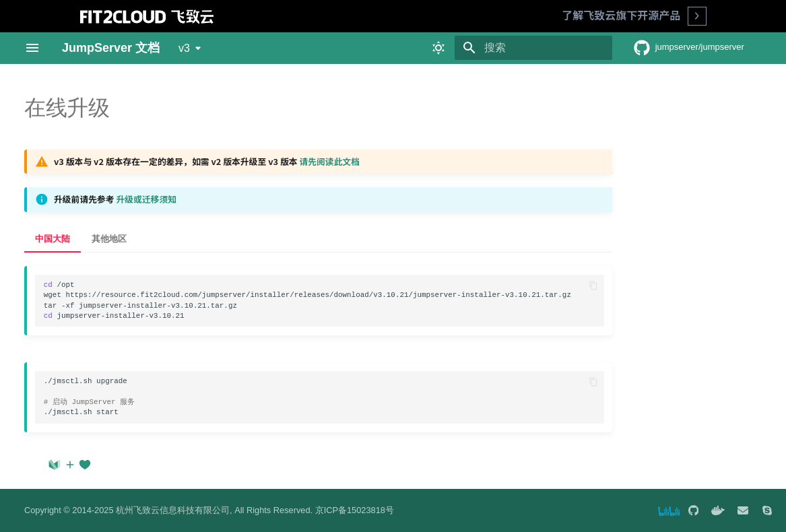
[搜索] (533, 48)
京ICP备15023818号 (355, 510)
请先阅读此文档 (329, 161)
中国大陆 (53, 239)
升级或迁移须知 (146, 199)
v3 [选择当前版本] (184, 48)
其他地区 (109, 239)
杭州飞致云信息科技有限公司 (173, 510)
